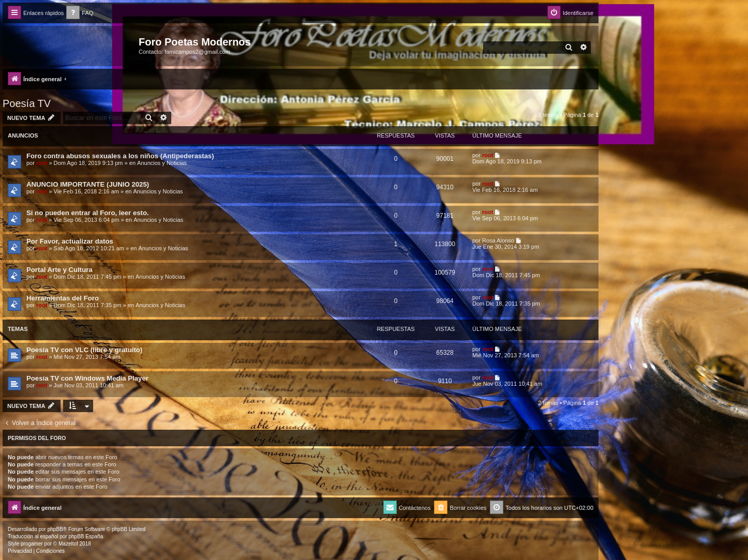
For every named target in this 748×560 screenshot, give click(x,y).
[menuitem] (80, 13)
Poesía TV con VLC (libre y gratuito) (84, 350)
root (42, 163)
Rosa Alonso (498, 240)
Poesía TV (27, 103)
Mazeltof (68, 544)
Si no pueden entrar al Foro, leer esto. (88, 213)
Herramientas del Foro (63, 298)
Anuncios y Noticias (162, 163)
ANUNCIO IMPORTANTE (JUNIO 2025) (88, 184)
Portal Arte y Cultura (59, 270)
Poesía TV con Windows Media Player (87, 378)
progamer (32, 544)
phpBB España (86, 536)
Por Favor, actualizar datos (70, 241)
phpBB (55, 529)
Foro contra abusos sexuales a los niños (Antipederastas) (120, 156)
